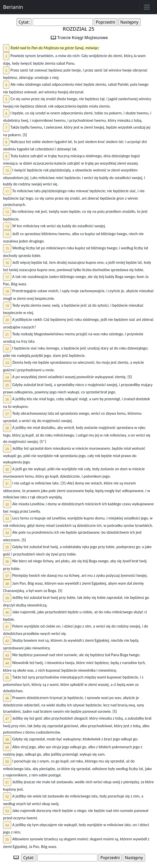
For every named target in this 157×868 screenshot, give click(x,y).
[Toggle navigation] (147, 7)
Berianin (13, 7)
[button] (6, 48)
